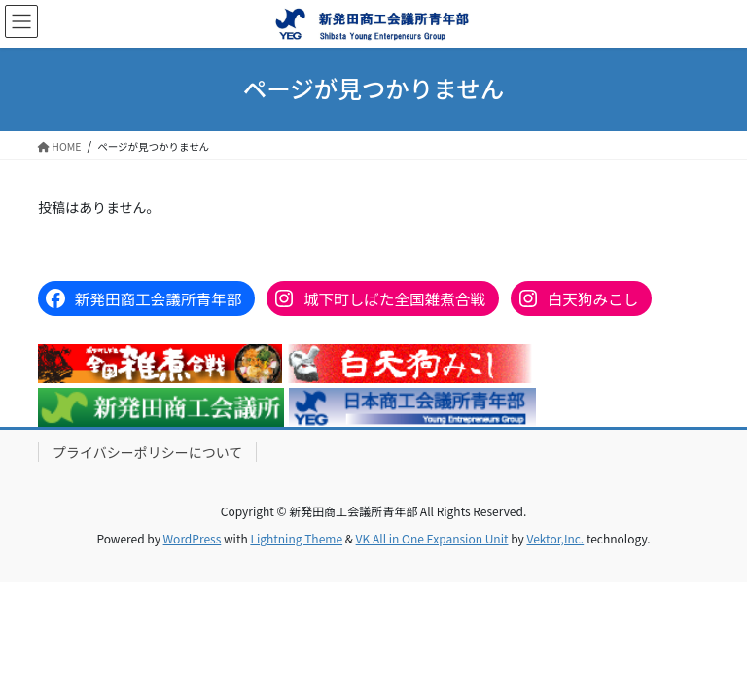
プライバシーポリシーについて (147, 452)
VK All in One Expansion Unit (432, 538)
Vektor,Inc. (555, 538)
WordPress (193, 538)
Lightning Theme (296, 538)
